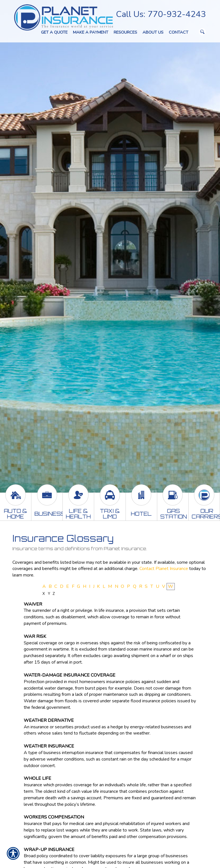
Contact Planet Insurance (164, 569)
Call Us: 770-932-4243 (161, 14)
